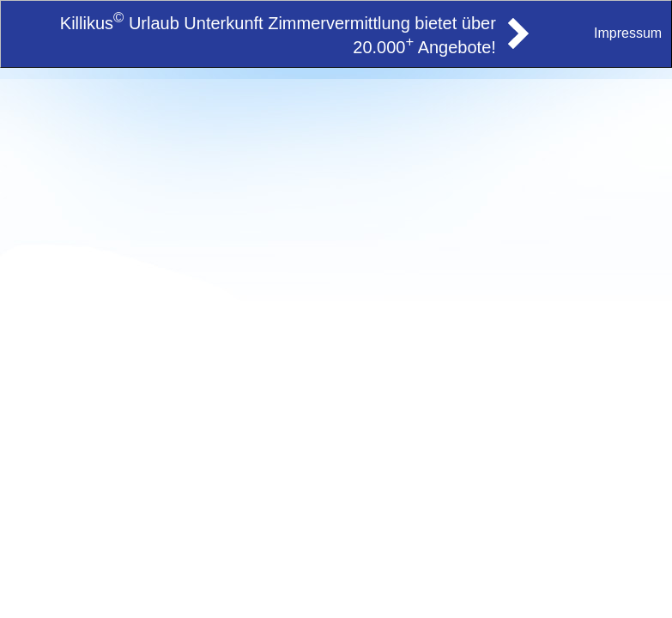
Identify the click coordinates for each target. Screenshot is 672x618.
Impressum (628, 33)
